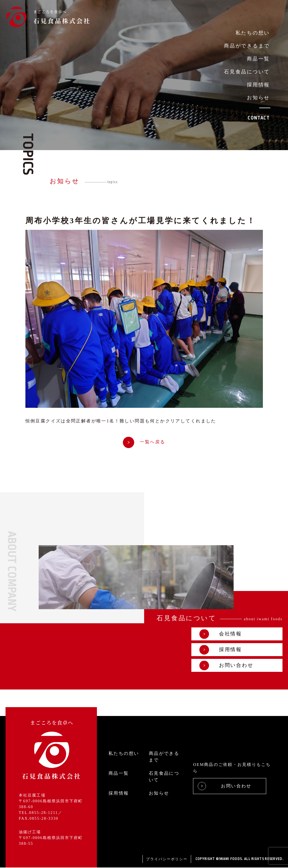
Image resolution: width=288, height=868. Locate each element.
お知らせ (258, 98)
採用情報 (258, 85)
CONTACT (259, 118)
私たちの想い (253, 33)
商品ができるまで (247, 46)
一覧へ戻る (144, 442)
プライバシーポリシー (167, 859)
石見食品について (247, 72)
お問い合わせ (226, 666)
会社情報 (221, 634)
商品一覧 (258, 59)
